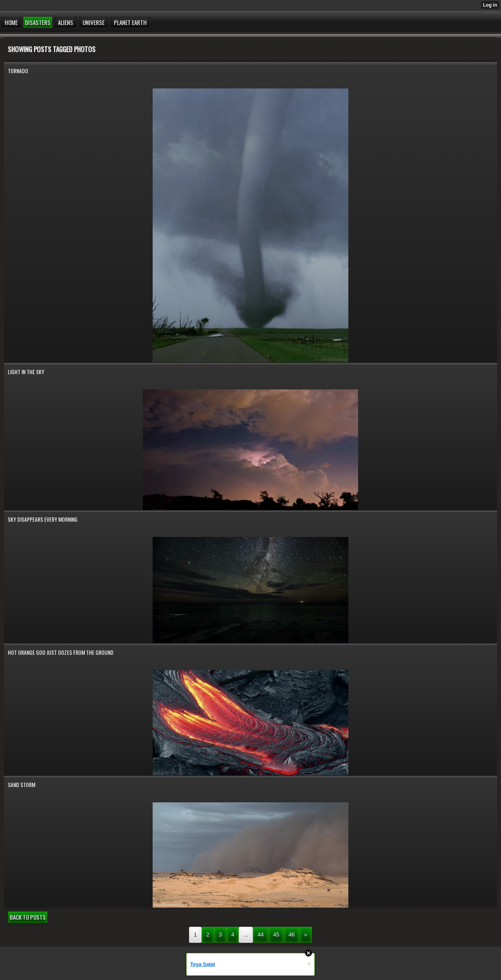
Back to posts (28, 917)
